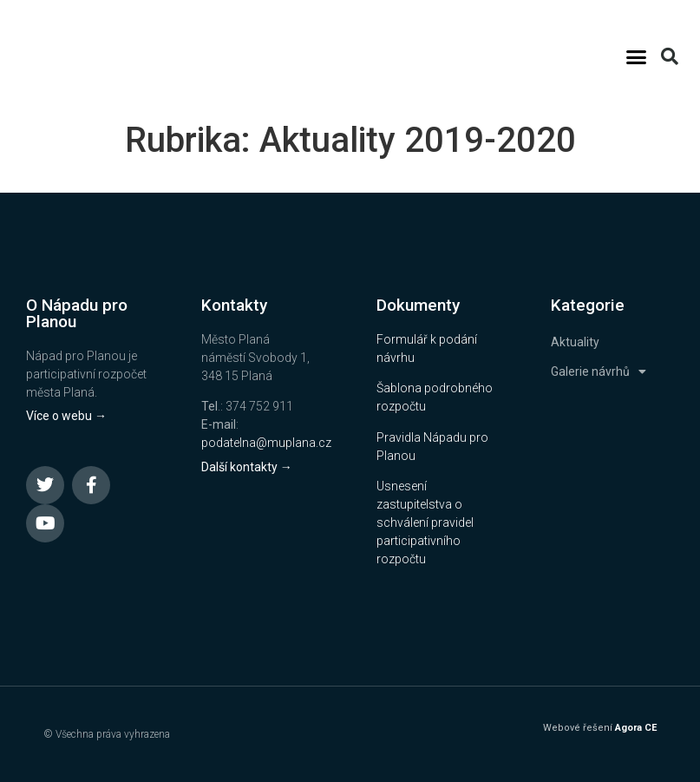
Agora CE (636, 728)
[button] (637, 56)
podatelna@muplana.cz (266, 443)
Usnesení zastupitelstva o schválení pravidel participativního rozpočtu (425, 522)
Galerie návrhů (599, 371)
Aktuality (575, 342)
